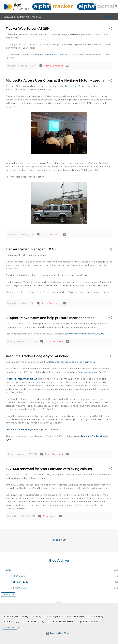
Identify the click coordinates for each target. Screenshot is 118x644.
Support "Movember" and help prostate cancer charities (50, 318)
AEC (29, 324)
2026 (8, 570)
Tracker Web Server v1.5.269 (27, 29)
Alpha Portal (76, 616)
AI (25, 616)
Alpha (37, 616)
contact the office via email (53, 55)
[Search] (116, 6)
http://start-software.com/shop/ (89, 372)
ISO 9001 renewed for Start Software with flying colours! (49, 469)
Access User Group (75, 86)
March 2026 (18, 576)
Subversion (84, 96)
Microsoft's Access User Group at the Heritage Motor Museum (55, 81)
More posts (59, 540)
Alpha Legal (54, 616)
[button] (111, 29)
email (9, 372)
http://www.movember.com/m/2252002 (83, 334)
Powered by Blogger (59, 633)
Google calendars (46, 386)
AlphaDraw (11, 621)
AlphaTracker (33, 621)
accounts (11, 616)
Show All (108, 17)
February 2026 (20, 582)
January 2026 (19, 588)
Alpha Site (96, 616)
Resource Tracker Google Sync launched (37, 356)
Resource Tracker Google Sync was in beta (72, 362)
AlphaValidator (88, 621)
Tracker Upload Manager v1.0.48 (31, 249)
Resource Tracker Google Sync (22, 379)
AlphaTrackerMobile (61, 621)
